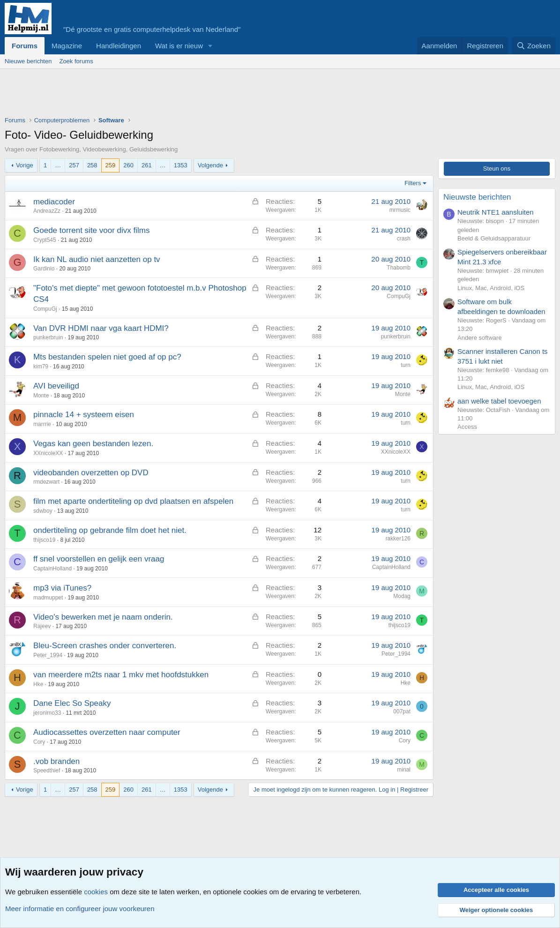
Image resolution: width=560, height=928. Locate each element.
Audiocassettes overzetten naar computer (107, 732)
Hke (38, 684)
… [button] (58, 165)
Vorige (25, 165)
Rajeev (42, 626)
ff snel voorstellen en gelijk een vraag (99, 559)
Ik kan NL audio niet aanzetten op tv (97, 259)
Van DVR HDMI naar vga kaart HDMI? (101, 328)
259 (111, 165)
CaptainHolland (52, 569)
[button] (210, 46)
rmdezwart (46, 482)
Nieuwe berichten (28, 61)
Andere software (480, 338)
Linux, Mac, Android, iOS (491, 288)
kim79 (41, 367)
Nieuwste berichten (477, 197)
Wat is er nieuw (179, 46)
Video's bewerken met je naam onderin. (103, 617)
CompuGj (45, 309)
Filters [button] (413, 183)
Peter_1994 (48, 655)
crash (404, 239)
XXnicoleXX (48, 453)
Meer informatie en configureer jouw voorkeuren (80, 909)
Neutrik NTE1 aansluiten (496, 212)
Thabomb (399, 268)
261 (147, 165)
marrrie (42, 424)
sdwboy (43, 511)
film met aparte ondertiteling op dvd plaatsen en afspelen (133, 501)
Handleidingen (119, 46)
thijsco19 (44, 540)
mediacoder (54, 202)
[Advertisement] (175, 95)
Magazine (67, 46)
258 (92, 165)
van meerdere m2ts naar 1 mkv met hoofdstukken (121, 675)
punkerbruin (48, 337)
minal (404, 770)
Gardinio (44, 269)
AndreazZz (47, 211)
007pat (402, 711)
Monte (41, 396)
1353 (181, 165)
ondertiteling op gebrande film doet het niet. (110, 530)
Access (467, 427)
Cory (39, 742)
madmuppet (48, 598)
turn (406, 365)
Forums (25, 46)
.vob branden (56, 761)
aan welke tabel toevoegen (499, 401)
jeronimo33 (47, 713)
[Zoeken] (534, 46)
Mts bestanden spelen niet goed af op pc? (107, 357)
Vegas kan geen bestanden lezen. (93, 444)
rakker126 (398, 539)
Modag (402, 596)
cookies (96, 892)
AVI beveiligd (56, 386)
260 (128, 165)
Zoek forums (76, 61)
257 (74, 165)
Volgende (210, 165)
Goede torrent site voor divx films (91, 230)
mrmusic (400, 210)
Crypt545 (45, 240)
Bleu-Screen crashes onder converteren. (105, 646)
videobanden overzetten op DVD (91, 473)
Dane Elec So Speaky (72, 703)
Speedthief (47, 771)
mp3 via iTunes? (62, 588)
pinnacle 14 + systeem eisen (84, 415)
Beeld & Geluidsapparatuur (494, 238)
